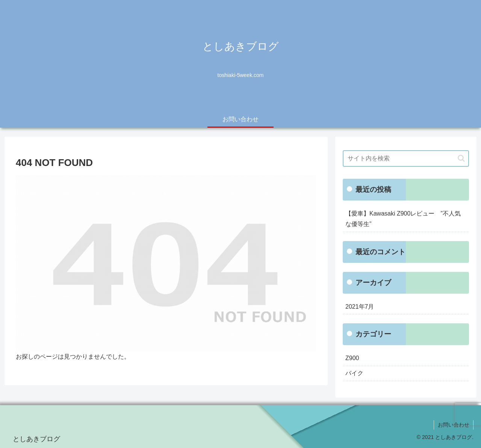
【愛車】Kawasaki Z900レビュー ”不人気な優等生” (403, 219)
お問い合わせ (454, 425)
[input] (406, 158)
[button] (461, 158)
